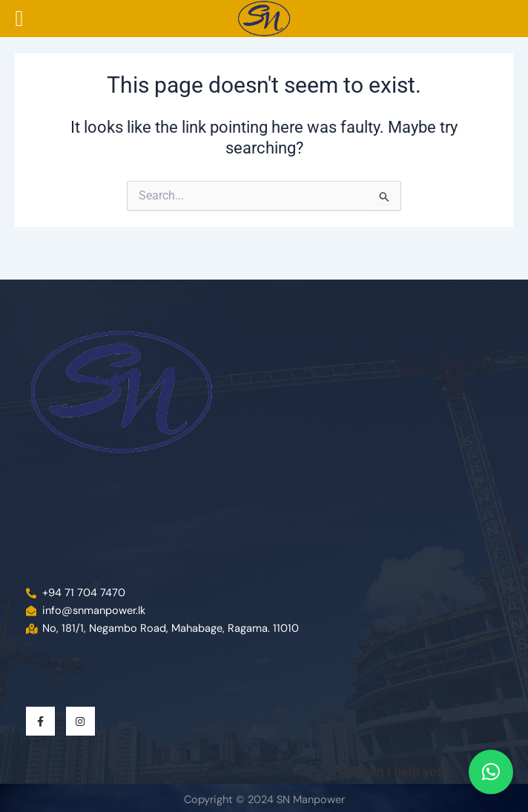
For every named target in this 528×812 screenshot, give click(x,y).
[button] (491, 772)
